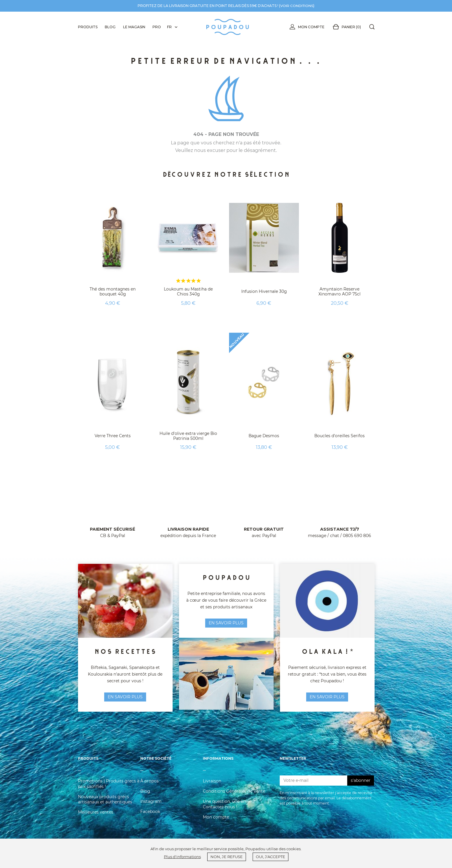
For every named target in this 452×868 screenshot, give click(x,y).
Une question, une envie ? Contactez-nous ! (229, 806)
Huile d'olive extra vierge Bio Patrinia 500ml (188, 436)
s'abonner (361, 782)
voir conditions (297, 6)
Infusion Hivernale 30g (264, 291)
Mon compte (306, 27)
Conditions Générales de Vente (234, 793)
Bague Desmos (264, 436)
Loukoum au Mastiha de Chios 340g (188, 292)
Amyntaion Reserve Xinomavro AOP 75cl (340, 292)
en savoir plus (125, 697)
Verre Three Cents (113, 436)
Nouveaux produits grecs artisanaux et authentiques (105, 801)
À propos (149, 783)
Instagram (151, 803)
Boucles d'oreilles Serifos (340, 436)
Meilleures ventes (96, 814)
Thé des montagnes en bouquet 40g (112, 292)
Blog (145, 793)
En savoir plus (327, 697)
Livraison (212, 783)
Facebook (150, 814)
